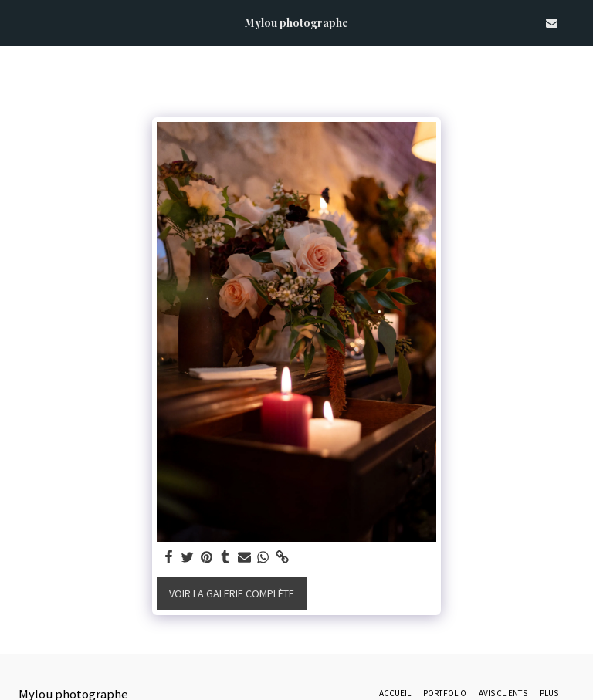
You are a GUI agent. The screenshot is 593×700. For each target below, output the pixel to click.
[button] (17, 22)
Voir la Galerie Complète (232, 593)
